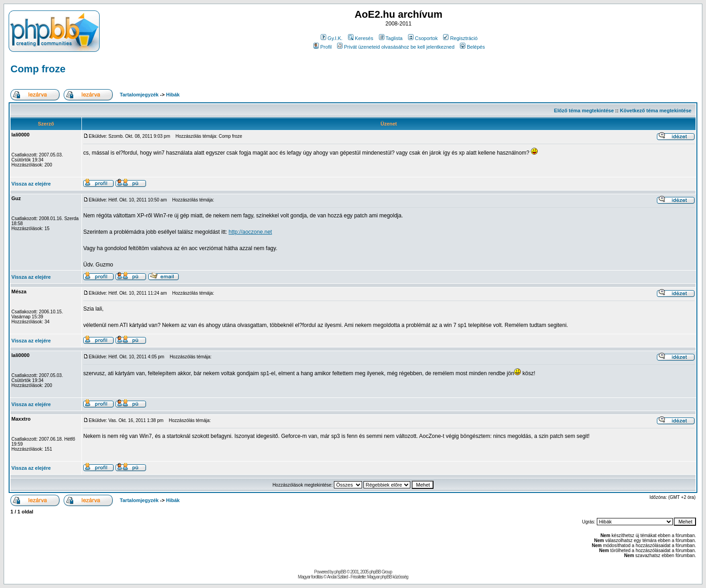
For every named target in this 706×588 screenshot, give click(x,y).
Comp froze (38, 69)
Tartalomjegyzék (139, 95)
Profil (323, 47)
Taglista (391, 38)
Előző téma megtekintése (584, 111)
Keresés (361, 38)
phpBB (340, 572)
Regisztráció (460, 38)
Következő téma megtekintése (656, 111)
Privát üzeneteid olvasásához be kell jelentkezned (396, 47)
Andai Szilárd (338, 577)
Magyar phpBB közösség (388, 577)
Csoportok (423, 38)
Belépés (472, 47)
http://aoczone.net (250, 232)
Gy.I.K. (332, 38)
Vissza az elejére (31, 184)
